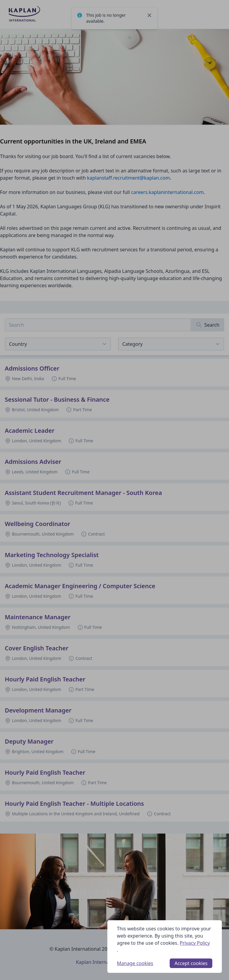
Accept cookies (191, 963)
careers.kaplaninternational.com (167, 192)
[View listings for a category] (171, 344)
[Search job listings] (98, 325)
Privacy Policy (195, 943)
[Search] (208, 325)
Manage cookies (135, 963)
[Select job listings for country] (58, 344)
